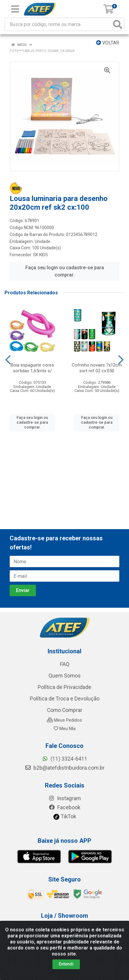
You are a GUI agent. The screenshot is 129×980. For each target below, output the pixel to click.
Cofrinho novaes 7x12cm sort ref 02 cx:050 (97, 368)
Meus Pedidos (64, 720)
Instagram (64, 798)
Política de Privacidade (64, 687)
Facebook (64, 807)
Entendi (66, 964)
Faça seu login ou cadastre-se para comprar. (65, 271)
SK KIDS (41, 255)
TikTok (65, 817)
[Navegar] (8, 360)
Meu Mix (65, 729)
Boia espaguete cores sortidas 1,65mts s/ (32, 368)
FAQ (65, 664)
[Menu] (15, 9)
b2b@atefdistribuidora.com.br (65, 768)
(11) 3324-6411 (65, 759)
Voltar (108, 43)
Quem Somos (65, 676)
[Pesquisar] (118, 24)
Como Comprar (65, 710)
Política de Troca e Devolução (65, 699)
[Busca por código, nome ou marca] (58, 24)
